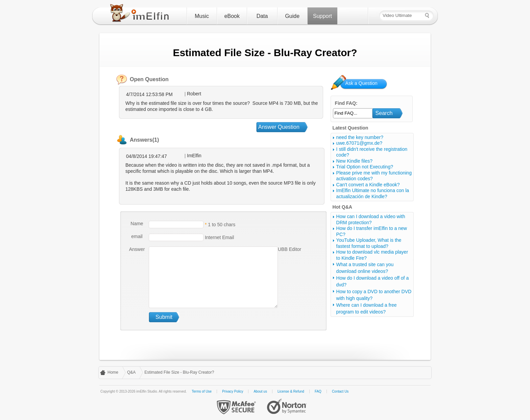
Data (262, 16)
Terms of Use (202, 391)
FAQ (318, 391)
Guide (292, 16)
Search (384, 113)
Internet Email (219, 237)
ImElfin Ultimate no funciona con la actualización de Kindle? (373, 193)
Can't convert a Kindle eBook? (368, 185)
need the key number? (360, 137)
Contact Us (340, 391)
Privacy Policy (233, 391)
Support (322, 16)
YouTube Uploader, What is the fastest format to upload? (369, 243)
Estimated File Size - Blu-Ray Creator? (179, 372)
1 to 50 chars (222, 225)
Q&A (131, 372)
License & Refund (291, 391)
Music (202, 16)
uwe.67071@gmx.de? (359, 143)
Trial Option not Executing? (365, 167)
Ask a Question (362, 83)
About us (260, 391)
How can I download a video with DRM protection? (371, 219)
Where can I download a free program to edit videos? (367, 308)
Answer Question (279, 127)
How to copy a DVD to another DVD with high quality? (374, 295)
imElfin (141, 15)
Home (113, 372)
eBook (232, 16)
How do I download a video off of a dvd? (373, 281)
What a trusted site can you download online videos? (365, 268)
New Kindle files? (354, 161)
